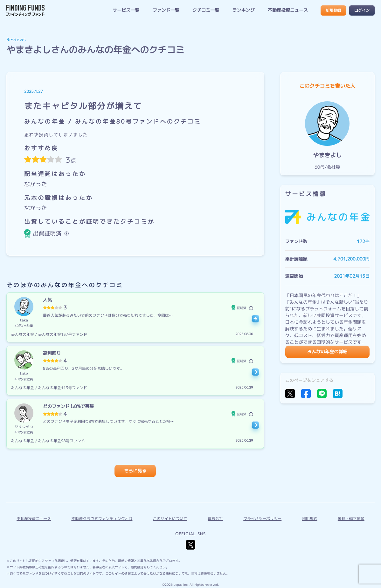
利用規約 (310, 519)
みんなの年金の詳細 (327, 352)
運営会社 (215, 519)
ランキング (244, 10)
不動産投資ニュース (288, 10)
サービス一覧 (126, 10)
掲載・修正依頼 (351, 519)
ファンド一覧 (166, 10)
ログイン (362, 10)
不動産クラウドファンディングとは (102, 519)
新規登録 (333, 10)
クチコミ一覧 (206, 10)
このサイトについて (170, 519)
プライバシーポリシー (262, 519)
